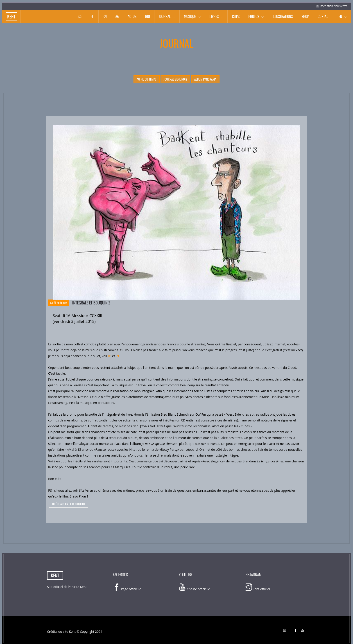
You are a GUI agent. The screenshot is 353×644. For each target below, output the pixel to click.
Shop (305, 16)
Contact (324, 16)
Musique (190, 16)
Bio (148, 16)
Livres (214, 16)
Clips (236, 16)
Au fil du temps (147, 79)
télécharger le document (68, 504)
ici (110, 356)
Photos (254, 16)
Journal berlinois (175, 79)
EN (340, 16)
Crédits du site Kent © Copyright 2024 (75, 632)
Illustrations (283, 16)
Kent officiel (257, 589)
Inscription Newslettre (332, 6)
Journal (165, 16)
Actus (132, 16)
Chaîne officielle (194, 589)
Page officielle (127, 589)
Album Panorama (205, 79)
